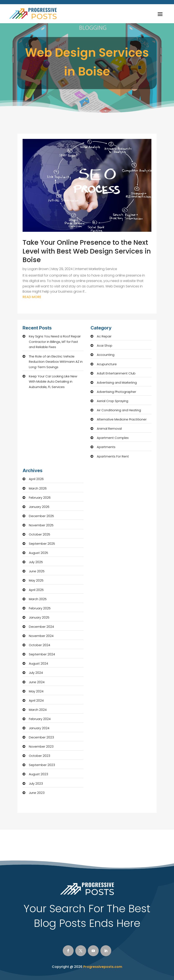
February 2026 (40, 498)
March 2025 (38, 599)
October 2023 (40, 756)
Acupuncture (107, 364)
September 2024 (42, 654)
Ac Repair (104, 336)
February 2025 (40, 608)
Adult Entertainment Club (116, 373)
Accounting (106, 355)
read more (32, 297)
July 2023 (36, 783)
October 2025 (40, 534)
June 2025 (37, 571)
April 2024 (36, 700)
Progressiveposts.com (103, 967)
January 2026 (39, 507)
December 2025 (41, 516)
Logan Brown (38, 269)
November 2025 (41, 525)
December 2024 (41, 627)
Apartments (106, 447)
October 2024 (40, 645)
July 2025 (36, 562)
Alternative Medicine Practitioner (122, 419)
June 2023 (37, 793)
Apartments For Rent (113, 456)
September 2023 (42, 765)
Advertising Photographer (116, 392)
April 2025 (36, 590)
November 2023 (41, 746)
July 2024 (36, 673)
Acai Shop (105, 345)
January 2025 (39, 617)
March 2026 (38, 488)
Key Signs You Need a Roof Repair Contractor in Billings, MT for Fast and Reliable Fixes (55, 342)
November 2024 (41, 636)
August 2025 (38, 553)
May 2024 (36, 691)
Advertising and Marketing (117, 382)
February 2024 (40, 719)
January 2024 (39, 728)
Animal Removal (109, 429)
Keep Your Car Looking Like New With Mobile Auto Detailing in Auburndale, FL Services (53, 382)
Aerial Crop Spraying (113, 401)
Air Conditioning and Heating (119, 410)
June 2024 (37, 682)
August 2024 (38, 663)
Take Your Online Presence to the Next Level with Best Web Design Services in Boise (87, 251)
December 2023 (41, 737)
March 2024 (38, 710)
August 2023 (38, 774)
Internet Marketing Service (96, 269)
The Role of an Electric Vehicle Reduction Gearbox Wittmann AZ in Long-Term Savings (56, 362)
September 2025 (42, 544)
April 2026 (36, 479)
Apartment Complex (113, 438)
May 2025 (36, 580)
